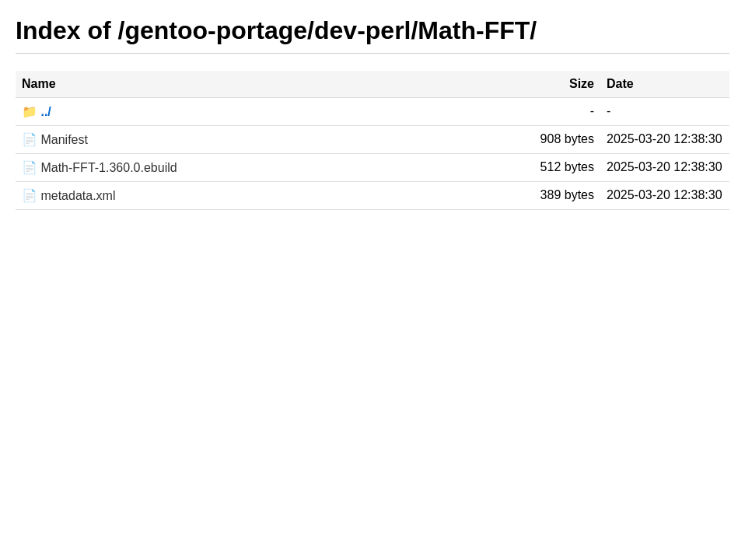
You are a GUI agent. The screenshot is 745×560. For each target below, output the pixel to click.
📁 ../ (37, 112)
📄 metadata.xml (68, 196)
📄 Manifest (55, 140)
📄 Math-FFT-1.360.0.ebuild (100, 168)
